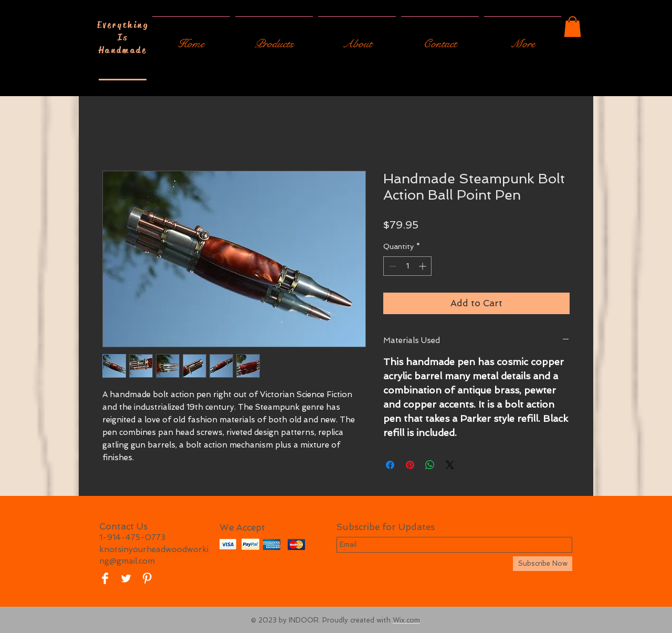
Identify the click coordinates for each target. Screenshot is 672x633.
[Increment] (423, 266)
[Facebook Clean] (105, 578)
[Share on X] (450, 465)
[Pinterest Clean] (147, 578)
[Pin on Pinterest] (410, 465)
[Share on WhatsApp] (430, 465)
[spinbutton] (407, 266)
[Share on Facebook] (390, 465)
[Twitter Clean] (126, 578)
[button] (573, 27)
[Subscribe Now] (543, 564)
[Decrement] (391, 266)
